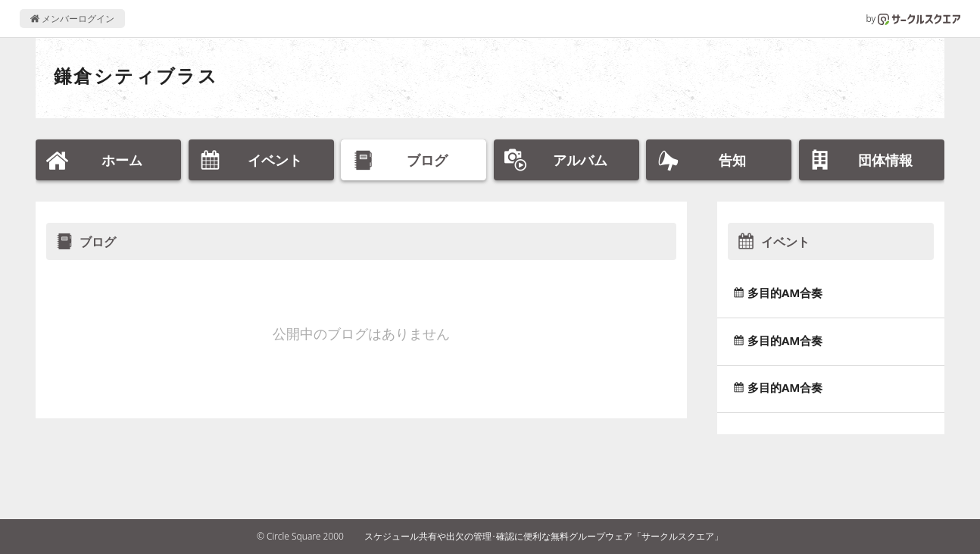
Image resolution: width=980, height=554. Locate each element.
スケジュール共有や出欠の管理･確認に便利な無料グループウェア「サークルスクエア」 (544, 536)
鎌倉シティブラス (136, 75)
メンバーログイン (72, 19)
